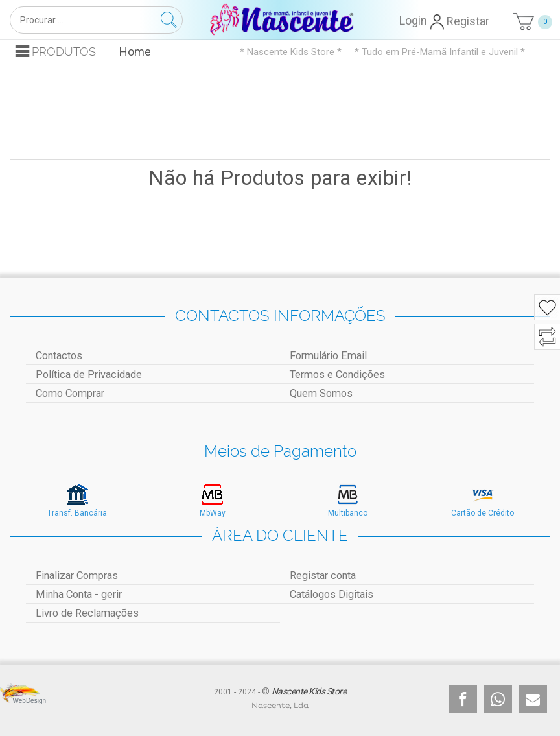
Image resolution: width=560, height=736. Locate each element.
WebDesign (23, 701)
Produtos (64, 52)
